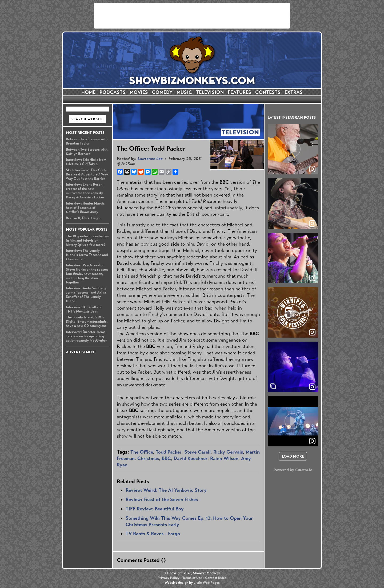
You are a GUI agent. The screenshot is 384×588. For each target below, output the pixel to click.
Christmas (148, 458)
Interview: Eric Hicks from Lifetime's (86, 162)
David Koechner (191, 458)
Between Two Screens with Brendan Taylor (87, 141)
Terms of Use (192, 578)
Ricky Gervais (228, 452)
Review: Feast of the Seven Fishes (162, 499)
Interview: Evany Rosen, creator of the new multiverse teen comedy (85, 191)
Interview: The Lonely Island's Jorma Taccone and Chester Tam (87, 255)
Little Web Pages (207, 583)
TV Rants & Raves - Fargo (153, 534)
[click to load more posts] (293, 456)
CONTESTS (268, 92)
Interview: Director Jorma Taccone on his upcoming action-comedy (86, 336)
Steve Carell (197, 452)
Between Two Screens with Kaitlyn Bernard (87, 152)
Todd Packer (169, 452)
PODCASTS (113, 92)
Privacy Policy (169, 578)
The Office (142, 452)
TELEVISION (210, 92)
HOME (88, 92)
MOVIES (139, 92)
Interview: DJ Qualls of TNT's (84, 309)
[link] (312, 387)
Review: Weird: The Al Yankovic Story (166, 490)
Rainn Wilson (224, 458)
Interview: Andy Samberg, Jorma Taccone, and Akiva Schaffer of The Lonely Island (86, 295)
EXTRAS (294, 92)
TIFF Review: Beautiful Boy (155, 509)
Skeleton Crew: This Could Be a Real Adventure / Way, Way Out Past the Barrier (87, 174)
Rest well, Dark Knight (83, 218)
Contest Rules (216, 578)
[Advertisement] (192, 16)
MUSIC (184, 92)
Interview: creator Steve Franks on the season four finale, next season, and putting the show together (87, 274)
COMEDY (162, 92)
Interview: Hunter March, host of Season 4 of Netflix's (85, 208)
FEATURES (239, 92)
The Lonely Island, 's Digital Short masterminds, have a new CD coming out (87, 322)
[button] (293, 149)
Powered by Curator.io (293, 470)
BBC (166, 458)
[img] (293, 367)
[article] (293, 149)
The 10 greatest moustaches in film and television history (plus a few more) (87, 241)
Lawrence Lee (150, 159)
